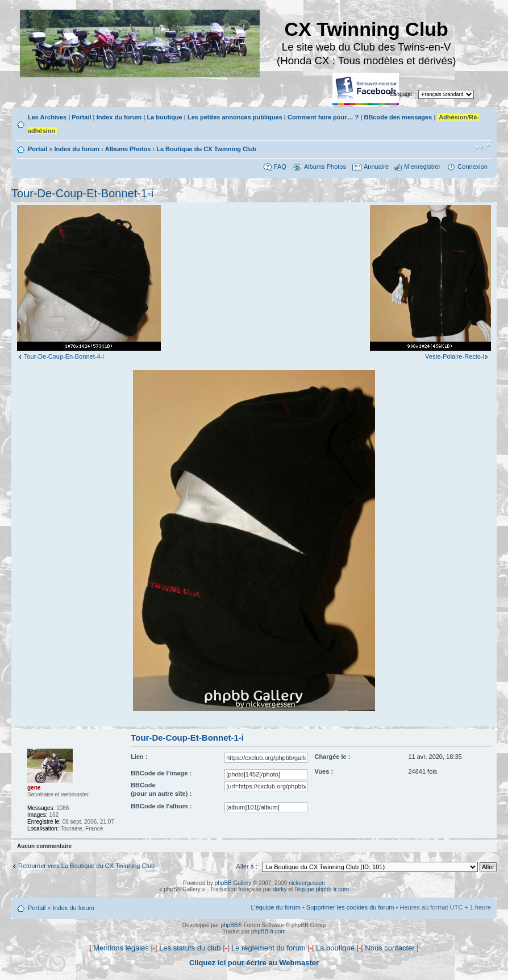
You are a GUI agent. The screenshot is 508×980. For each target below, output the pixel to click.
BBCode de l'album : (161, 806)
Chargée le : (332, 757)
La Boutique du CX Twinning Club (206, 149)
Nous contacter (390, 948)
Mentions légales (121, 948)
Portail (81, 117)
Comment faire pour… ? (323, 117)
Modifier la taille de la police (483, 147)
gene (34, 788)
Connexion (472, 167)
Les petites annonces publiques (235, 117)
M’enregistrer (422, 167)
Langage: (402, 94)
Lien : (139, 757)
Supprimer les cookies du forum (350, 907)
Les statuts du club (190, 948)
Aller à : (247, 866)
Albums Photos (128, 149)
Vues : (324, 771)
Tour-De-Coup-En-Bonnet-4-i (64, 356)
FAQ (280, 167)
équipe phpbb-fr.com (323, 889)
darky (280, 889)
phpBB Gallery (233, 883)
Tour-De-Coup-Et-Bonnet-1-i (82, 193)
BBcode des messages (398, 117)
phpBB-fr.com (268, 931)
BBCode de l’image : (161, 773)
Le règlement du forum (268, 948)
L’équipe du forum (275, 907)
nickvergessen (307, 883)
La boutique (164, 117)
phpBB (229, 925)
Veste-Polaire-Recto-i (455, 356)
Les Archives (47, 117)
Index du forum (119, 117)
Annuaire (376, 167)
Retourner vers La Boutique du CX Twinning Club (86, 866)
